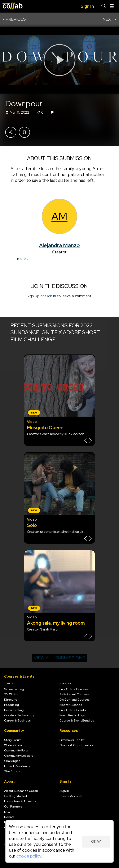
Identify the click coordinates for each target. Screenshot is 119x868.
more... (23, 259)
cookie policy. (29, 856)
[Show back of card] (88, 441)
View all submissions (59, 658)
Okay (96, 841)
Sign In (51, 296)
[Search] (104, 6)
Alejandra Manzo (60, 245)
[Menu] (112, 6)
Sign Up (33, 296)
